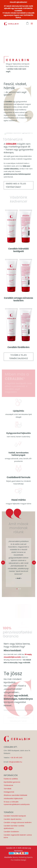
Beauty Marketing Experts (22, 857)
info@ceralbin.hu (15, 762)
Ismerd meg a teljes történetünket (16, 185)
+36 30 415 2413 (16, 758)
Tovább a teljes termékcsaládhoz (19, 357)
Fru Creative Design (18, 860)
